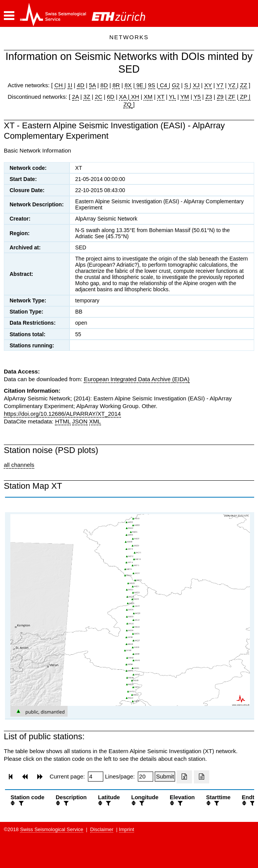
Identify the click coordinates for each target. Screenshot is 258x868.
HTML (63, 421)
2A (76, 97)
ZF (231, 97)
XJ (196, 85)
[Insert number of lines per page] (146, 777)
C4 (164, 85)
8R (116, 85)
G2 (176, 85)
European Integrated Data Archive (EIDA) (136, 379)
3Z (87, 97)
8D (104, 85)
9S (152, 85)
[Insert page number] (96, 777)
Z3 (209, 97)
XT (161, 97)
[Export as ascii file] (202, 777)
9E (140, 85)
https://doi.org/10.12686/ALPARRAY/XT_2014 (62, 414)
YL (172, 97)
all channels (19, 465)
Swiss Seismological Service (52, 829)
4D (80, 85)
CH (60, 85)
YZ (232, 85)
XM (148, 97)
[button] (9, 16)
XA (123, 97)
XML (95, 421)
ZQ (127, 104)
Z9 (220, 97)
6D (111, 97)
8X (128, 85)
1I (70, 85)
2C (98, 97)
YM (185, 97)
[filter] (20, 803)
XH (134, 97)
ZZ (243, 85)
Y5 (197, 97)
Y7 (220, 85)
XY (208, 85)
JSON (80, 421)
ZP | (244, 97)
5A (93, 85)
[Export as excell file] (184, 777)
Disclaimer (102, 829)
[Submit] (165, 777)
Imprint (127, 829)
